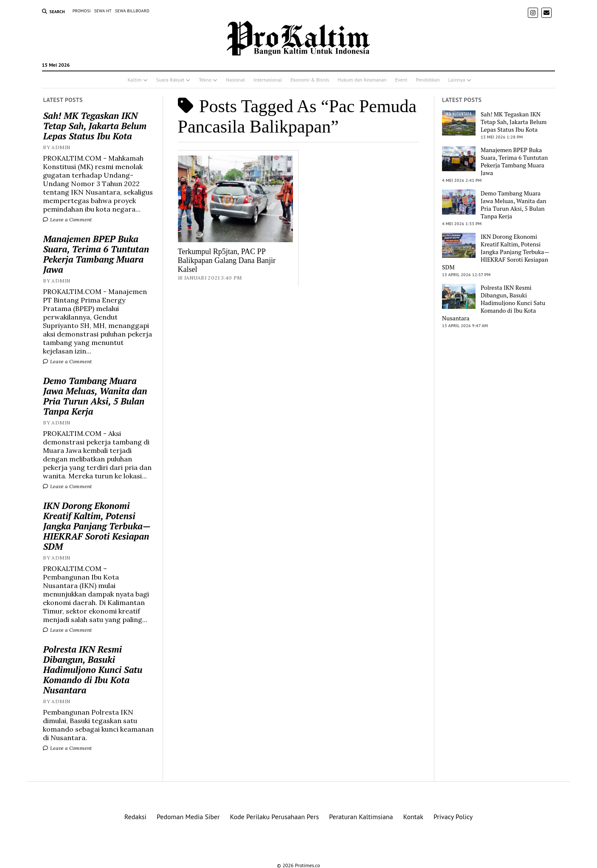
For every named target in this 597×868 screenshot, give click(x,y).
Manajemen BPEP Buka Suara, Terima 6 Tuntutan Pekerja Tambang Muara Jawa (96, 254)
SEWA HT (103, 11)
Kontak (413, 817)
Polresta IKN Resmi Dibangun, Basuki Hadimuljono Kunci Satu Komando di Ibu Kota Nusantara (93, 670)
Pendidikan (428, 80)
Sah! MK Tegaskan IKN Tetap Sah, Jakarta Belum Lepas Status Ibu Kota (95, 126)
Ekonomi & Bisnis (310, 80)
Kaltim (134, 80)
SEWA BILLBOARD (132, 11)
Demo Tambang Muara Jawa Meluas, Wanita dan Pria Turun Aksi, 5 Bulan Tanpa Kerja (95, 396)
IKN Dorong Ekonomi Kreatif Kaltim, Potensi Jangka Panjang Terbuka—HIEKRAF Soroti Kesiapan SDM (97, 526)
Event (401, 80)
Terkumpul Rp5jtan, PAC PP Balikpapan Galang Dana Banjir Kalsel (227, 260)
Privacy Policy (453, 817)
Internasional (268, 80)
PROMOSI (82, 11)
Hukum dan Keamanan (362, 80)
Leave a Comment (67, 219)
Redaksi (135, 817)
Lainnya (457, 80)
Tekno (205, 80)
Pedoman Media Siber (188, 817)
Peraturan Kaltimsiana (361, 817)
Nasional (235, 80)
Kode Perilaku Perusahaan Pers (274, 817)
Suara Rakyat (170, 80)
